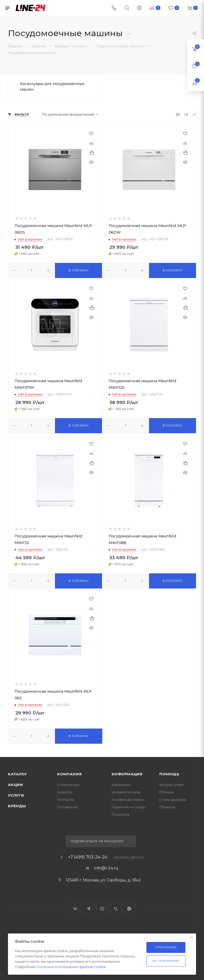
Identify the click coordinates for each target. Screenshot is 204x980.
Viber (116, 909)
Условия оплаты (126, 792)
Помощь (169, 774)
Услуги (16, 795)
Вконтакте (75, 909)
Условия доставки (128, 800)
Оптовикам (67, 807)
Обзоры (167, 792)
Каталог (18, 774)
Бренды (17, 806)
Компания (69, 774)
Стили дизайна (173, 800)
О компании (68, 785)
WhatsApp (129, 909)
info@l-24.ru (106, 868)
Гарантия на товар (128, 807)
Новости (65, 792)
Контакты (66, 800)
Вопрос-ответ (172, 785)
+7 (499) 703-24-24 (88, 857)
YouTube (102, 909)
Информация (127, 774)
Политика (120, 814)
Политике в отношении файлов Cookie (71, 967)
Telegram (89, 909)
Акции (16, 785)
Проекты (167, 807)
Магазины (121, 785)
